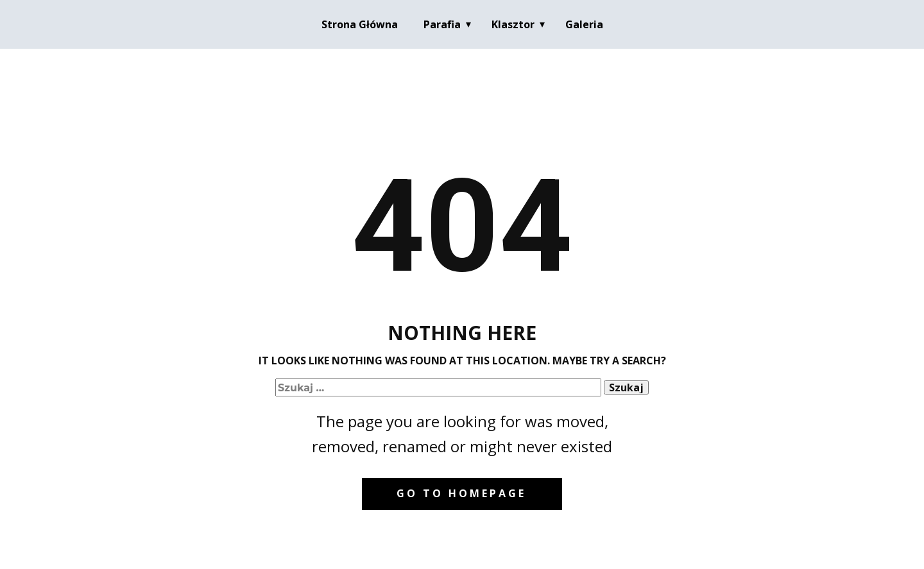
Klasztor (513, 24)
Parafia (442, 24)
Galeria (584, 24)
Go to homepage (461, 493)
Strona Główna (360, 24)
